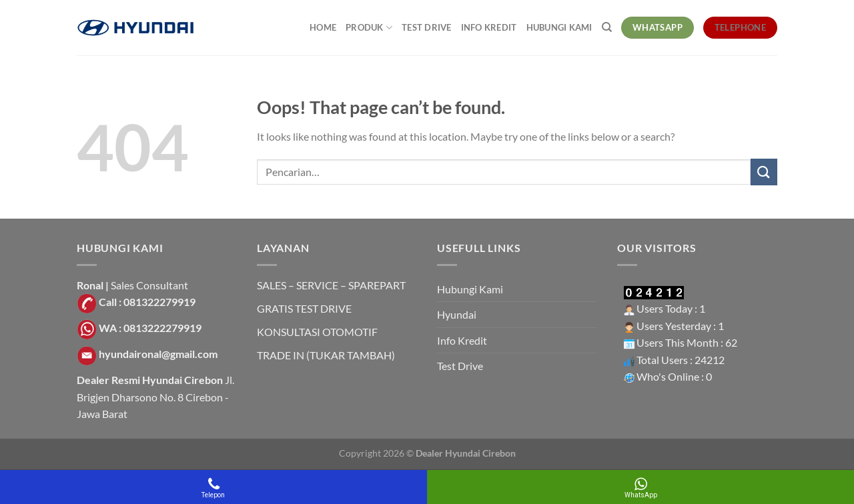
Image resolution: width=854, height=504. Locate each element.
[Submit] (764, 172)
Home (323, 27)
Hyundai (457, 314)
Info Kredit (489, 27)
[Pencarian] (607, 27)
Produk (369, 28)
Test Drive (427, 27)
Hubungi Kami (559, 27)
